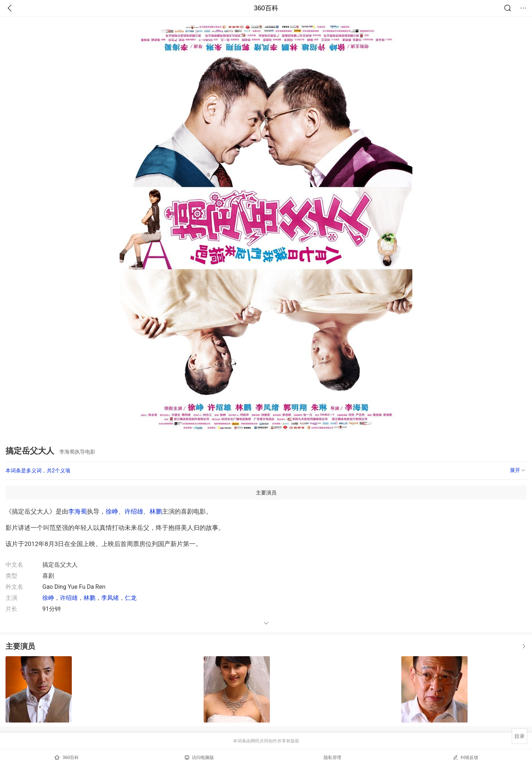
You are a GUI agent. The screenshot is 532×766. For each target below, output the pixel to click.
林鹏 (156, 511)
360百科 (266, 8)
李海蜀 (77, 511)
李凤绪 (110, 598)
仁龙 (131, 598)
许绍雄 (134, 511)
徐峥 (112, 511)
